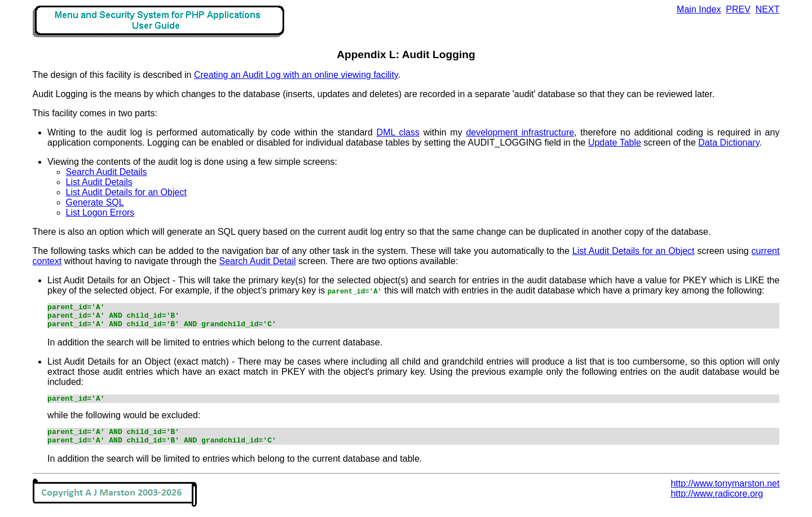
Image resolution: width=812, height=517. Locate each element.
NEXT (768, 9)
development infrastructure (520, 132)
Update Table (615, 143)
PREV (738, 9)
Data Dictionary (729, 143)
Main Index (699, 9)
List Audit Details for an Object (126, 192)
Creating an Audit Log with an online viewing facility (296, 75)
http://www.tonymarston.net (725, 494)
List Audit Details (99, 182)
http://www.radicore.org (717, 504)
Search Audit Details (107, 172)
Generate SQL (95, 202)
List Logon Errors (100, 213)
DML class (398, 132)
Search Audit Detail (258, 261)
